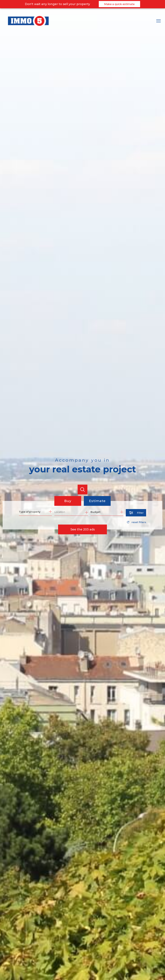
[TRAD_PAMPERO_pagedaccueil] (28, 25)
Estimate (97, 501)
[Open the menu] (160, 21)
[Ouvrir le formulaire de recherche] (136, 513)
